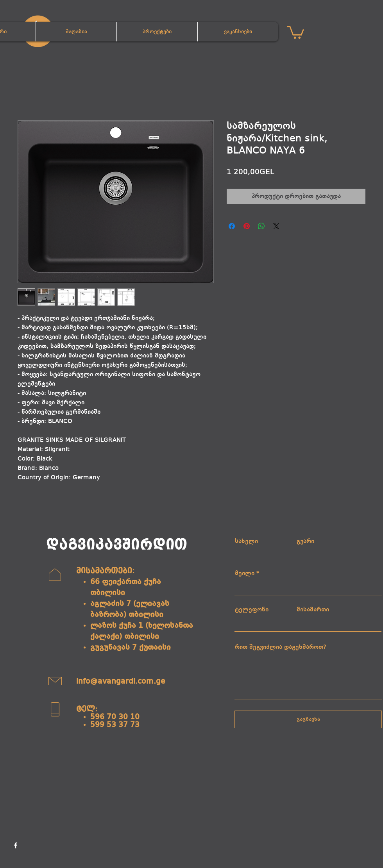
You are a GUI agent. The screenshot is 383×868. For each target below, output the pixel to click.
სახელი (246, 541)
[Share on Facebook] (232, 226)
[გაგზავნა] (308, 719)
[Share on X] (276, 226)
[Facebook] (16, 845)
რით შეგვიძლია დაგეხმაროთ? (281, 647)
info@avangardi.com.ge (121, 682)
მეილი (245, 573)
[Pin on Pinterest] (247, 226)
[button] (296, 32)
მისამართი (313, 610)
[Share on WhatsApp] (261, 226)
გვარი (305, 541)
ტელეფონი (252, 610)
